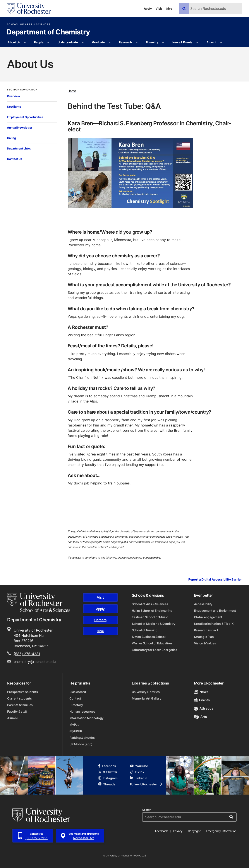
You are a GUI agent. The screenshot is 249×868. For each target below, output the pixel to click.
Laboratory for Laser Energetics (155, 650)
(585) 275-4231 (27, 654)
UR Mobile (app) (81, 744)
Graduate (98, 42)
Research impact (206, 630)
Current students (20, 698)
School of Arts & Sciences (29, 25)
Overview (14, 96)
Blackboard (78, 692)
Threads (107, 784)
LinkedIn (139, 778)
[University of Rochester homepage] (29, 9)
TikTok (137, 772)
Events (202, 700)
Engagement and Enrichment (215, 611)
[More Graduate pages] (110, 42)
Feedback (161, 831)
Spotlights (14, 107)
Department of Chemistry (48, 32)
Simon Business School (149, 637)
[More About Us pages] (25, 42)
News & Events (182, 42)
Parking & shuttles (82, 738)
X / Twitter (108, 772)
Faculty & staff (17, 711)
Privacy (178, 831)
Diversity (152, 42)
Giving (11, 138)
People (39, 42)
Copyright (194, 831)
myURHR (76, 731)
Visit (159, 8)
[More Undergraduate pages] (83, 42)
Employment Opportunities (25, 117)
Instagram (108, 778)
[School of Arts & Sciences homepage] (39, 603)
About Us (14, 42)
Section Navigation (22, 90)
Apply (148, 8)
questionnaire (151, 558)
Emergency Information (221, 831)
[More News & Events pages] (197, 42)
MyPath (75, 724)
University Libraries (146, 692)
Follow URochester (146, 784)
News (201, 692)
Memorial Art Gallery (147, 698)
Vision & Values (205, 643)
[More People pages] (48, 42)
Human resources (82, 711)
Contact (75, 698)
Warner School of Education (152, 643)
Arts (200, 717)
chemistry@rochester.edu (35, 662)
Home (72, 91)
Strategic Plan (204, 637)
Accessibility (203, 604)
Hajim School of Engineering (152, 611)
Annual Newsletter (20, 127)
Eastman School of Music (150, 617)
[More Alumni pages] (221, 42)
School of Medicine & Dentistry (154, 624)
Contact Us (14, 159)
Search (147, 810)
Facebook (107, 766)
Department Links (19, 148)
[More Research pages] (137, 42)
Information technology (86, 718)
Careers (100, 620)
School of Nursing (145, 630)
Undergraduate (68, 42)
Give (169, 8)
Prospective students (22, 692)
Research (125, 42)
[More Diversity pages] (163, 42)
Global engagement (208, 617)
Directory (76, 705)
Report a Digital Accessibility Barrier (215, 580)
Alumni (211, 42)
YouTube (139, 766)
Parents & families (20, 705)
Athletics (204, 708)
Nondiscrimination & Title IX (214, 624)
